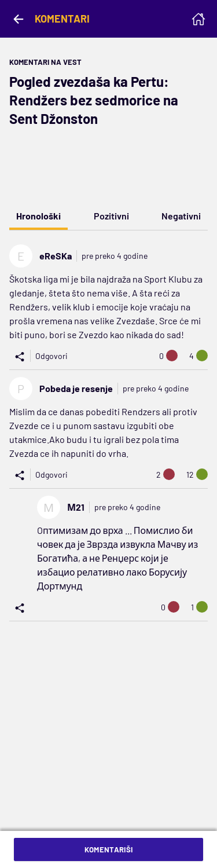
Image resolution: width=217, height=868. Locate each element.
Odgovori (52, 356)
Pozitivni (111, 216)
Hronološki (38, 216)
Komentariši (109, 849)
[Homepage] (198, 19)
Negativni (181, 216)
